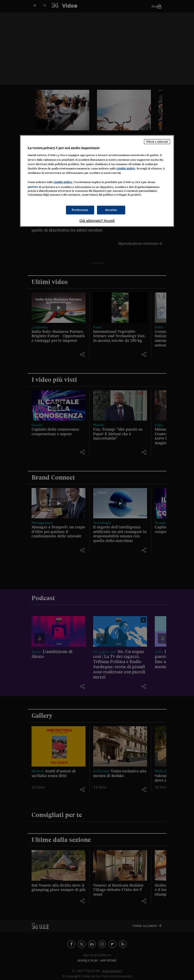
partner (33, 187)
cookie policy (126, 168)
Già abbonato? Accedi (97, 221)
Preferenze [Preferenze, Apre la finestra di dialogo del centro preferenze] (80, 210)
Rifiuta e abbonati (157, 141)
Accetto (111, 210)
